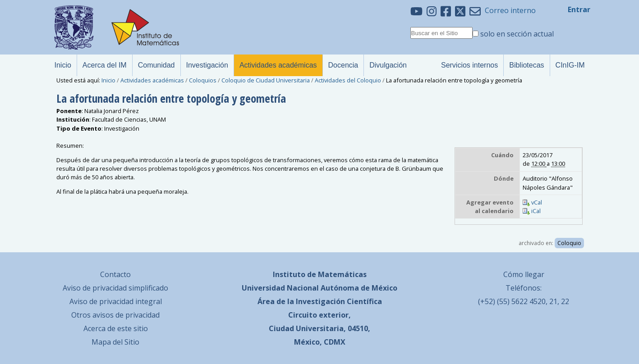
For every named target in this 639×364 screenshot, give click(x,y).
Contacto (115, 274)
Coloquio (569, 243)
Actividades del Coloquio (348, 80)
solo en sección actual (517, 34)
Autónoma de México (359, 288)
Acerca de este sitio (116, 328)
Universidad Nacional (280, 288)
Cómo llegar (524, 274)
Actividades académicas (152, 80)
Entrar (579, 9)
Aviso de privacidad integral (116, 301)
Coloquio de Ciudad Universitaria (266, 80)
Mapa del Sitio (115, 342)
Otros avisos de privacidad (115, 315)
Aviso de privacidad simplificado (115, 288)
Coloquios (203, 80)
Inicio (108, 80)
